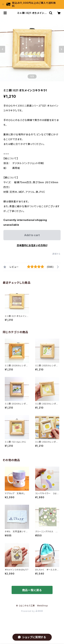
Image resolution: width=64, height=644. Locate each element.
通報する (56, 254)
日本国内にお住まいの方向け (32, 245)
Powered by (32, 611)
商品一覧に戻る (32, 590)
